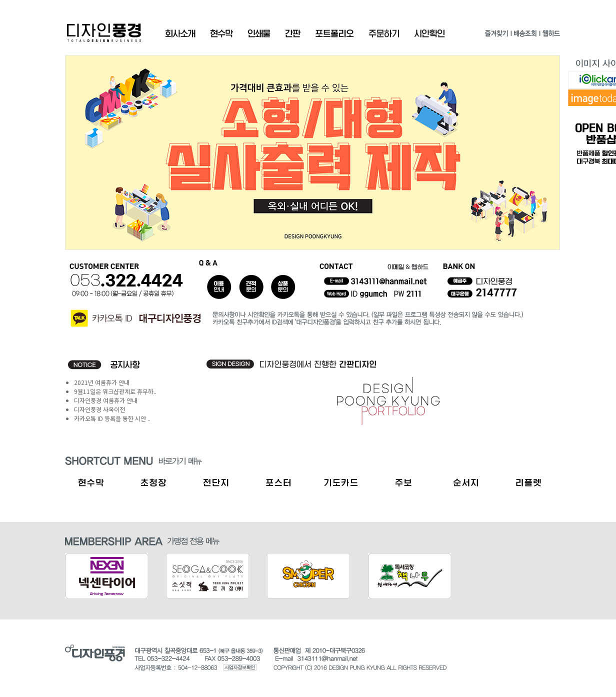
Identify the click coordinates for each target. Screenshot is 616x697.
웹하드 (551, 35)
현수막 (221, 33)
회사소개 (180, 33)
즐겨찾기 (496, 35)
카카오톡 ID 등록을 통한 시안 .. (112, 418)
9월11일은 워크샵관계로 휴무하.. (115, 391)
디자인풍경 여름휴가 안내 (106, 400)
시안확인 (429, 33)
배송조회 (525, 35)
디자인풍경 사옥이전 (99, 409)
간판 (293, 33)
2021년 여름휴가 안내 (102, 382)
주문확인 (384, 33)
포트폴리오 (334, 33)
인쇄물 (259, 33)
